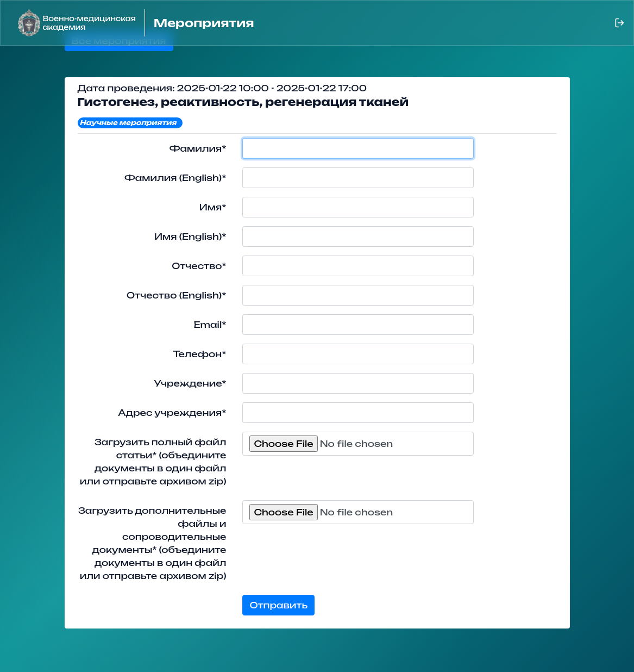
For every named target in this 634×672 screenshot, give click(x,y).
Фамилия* (198, 148)
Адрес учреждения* (172, 413)
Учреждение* (190, 383)
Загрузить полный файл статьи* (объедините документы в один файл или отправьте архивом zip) (153, 462)
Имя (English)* (190, 237)
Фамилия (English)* (175, 178)
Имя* (213, 207)
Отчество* (199, 266)
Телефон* (200, 354)
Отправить (278, 605)
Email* (210, 325)
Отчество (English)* (176, 295)
